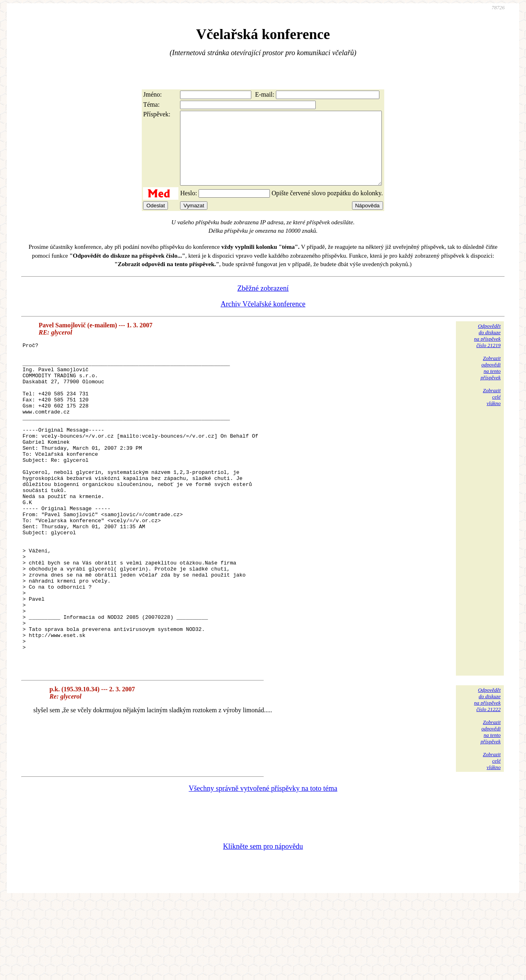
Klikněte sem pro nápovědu (263, 926)
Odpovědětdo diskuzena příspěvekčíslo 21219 (487, 350)
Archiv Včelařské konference (263, 318)
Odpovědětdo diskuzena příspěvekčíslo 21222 (487, 779)
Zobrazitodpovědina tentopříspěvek (491, 382)
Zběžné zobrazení (263, 303)
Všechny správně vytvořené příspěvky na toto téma (263, 868)
